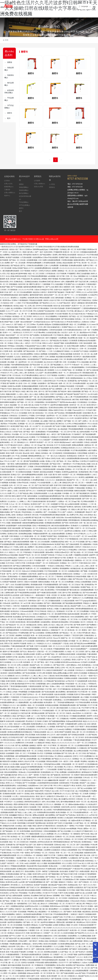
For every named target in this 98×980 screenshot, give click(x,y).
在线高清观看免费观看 (67, 938)
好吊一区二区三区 (13, 354)
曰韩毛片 (44, 292)
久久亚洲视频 (44, 906)
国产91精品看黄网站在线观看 (26, 593)
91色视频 (38, 560)
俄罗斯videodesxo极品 (39, 539)
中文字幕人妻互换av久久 (76, 311)
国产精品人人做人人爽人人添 (26, 812)
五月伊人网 (42, 327)
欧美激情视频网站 (26, 531)
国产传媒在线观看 (68, 973)
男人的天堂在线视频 (12, 727)
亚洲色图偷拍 (41, 432)
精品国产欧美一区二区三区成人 (32, 764)
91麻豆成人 (85, 700)
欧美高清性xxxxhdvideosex (71, 662)
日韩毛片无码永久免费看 (48, 271)
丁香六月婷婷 (47, 928)
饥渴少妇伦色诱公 (45, 635)
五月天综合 (10, 563)
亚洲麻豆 (4, 965)
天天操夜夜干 (77, 434)
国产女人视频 (90, 652)
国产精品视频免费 (89, 434)
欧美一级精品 (36, 453)
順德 (31, 239)
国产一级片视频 (52, 882)
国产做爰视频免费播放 (57, 721)
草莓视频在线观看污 (84, 475)
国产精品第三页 (47, 799)
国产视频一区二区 (71, 421)
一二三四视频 (90, 386)
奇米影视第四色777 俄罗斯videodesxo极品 (43, 359)
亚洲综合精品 (5, 265)
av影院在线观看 (10, 869)
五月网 (12, 684)
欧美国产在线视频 (13, 257)
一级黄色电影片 (40, 595)
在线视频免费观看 (87, 590)
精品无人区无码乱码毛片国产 (13, 737)
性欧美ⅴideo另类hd (74, 713)
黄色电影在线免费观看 (24, 378)
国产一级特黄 (34, 775)
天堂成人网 (4, 684)
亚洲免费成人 (58, 700)
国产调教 (71, 528)
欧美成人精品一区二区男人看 (24, 306)
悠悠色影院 (39, 820)
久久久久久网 (17, 662)
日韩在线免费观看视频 (42, 466)
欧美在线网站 (55, 448)
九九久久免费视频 (47, 834)
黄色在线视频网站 (9, 914)
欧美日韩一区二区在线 (78, 930)
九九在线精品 (19, 802)
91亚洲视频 (32, 753)
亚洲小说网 (24, 678)
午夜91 (61, 893)
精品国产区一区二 (70, 290)
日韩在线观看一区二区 (70, 764)
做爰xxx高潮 (76, 820)
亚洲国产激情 (64, 257)
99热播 (20, 619)
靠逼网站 (24, 298)
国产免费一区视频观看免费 (67, 724)
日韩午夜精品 (14, 536)
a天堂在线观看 (55, 847)
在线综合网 (10, 721)
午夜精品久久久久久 (44, 643)
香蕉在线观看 (92, 938)
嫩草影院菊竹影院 (37, 295)
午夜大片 (3, 941)
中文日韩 (16, 853)
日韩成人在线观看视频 (83, 582)
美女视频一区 (13, 362)
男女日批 (29, 815)
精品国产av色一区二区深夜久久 (41, 665)
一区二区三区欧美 (46, 649)
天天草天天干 (28, 332)
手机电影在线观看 (35, 670)
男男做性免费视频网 (34, 263)
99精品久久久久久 (10, 705)
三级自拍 (51, 676)
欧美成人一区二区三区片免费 (86, 319)
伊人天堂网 (4, 351)
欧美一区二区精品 (24, 627)
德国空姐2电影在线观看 (73, 499)
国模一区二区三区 (24, 740)
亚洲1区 (20, 582)
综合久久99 (64, 322)
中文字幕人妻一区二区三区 (11, 963)
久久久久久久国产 (25, 700)
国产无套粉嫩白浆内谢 (9, 775)
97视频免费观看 (59, 649)
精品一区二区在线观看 (36, 705)
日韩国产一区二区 (42, 563)
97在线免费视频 (53, 432)
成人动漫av (92, 783)
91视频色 (58, 472)
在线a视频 (60, 469)
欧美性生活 (18, 332)
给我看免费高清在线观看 (46, 812)
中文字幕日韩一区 (84, 692)
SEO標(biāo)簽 (39, 239)
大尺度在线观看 (26, 257)
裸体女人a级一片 (90, 941)
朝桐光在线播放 (44, 582)
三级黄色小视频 (62, 855)
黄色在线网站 (30, 871)
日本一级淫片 (36, 477)
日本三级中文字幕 (46, 786)
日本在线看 (29, 743)
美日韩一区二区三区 (89, 263)
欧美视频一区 (53, 716)
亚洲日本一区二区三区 (71, 252)
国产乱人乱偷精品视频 (31, 769)
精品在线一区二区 (67, 745)
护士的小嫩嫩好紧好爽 (50, 780)
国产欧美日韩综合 (87, 389)
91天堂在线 (61, 829)
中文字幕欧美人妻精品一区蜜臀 (65, 335)
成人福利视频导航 (82, 271)
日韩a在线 (7, 603)
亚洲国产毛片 (74, 871)
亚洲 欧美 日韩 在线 (31, 515)
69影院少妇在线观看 (69, 255)
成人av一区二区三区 (47, 576)
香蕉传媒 (89, 440)
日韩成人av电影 (12, 692)
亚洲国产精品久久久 (69, 327)
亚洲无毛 (35, 938)
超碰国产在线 (58, 917)
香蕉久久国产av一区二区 (81, 660)
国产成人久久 (87, 920)
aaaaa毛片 (80, 668)
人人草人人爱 (56, 547)
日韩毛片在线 (56, 458)
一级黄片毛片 (92, 676)
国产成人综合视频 (64, 831)
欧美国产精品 (60, 544)
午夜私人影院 (19, 547)
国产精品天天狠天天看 (69, 874)
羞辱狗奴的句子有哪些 (90, 772)
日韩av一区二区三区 (85, 290)
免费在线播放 (47, 861)
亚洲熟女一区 (70, 469)
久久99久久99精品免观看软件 (76, 424)
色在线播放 (17, 617)
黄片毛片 (61, 539)
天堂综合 (52, 853)
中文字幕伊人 (7, 606)
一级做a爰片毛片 (32, 708)
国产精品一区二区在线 (17, 260)
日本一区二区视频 (30, 383)
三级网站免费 (9, 593)
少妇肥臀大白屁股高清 (52, 850)
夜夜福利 (55, 622)
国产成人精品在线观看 (22, 938)
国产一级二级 (35, 397)
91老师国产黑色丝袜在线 (62, 399)
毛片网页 (20, 820)
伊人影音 (19, 383)
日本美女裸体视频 (92, 437)
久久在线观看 (16, 539)
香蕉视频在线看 (88, 373)
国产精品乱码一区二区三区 (16, 625)
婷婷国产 (79, 837)
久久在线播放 (65, 909)
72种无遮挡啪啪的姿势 (50, 960)
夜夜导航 (79, 960)
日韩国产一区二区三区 (52, 933)
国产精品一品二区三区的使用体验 (81, 316)
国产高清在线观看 (48, 692)
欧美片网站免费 (73, 346)
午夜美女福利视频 (66, 354)
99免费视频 (23, 692)
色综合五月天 (20, 933)
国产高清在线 (56, 979)
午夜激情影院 (63, 316)
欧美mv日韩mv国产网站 (16, 834)
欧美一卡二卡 (64, 373)
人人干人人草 (91, 534)
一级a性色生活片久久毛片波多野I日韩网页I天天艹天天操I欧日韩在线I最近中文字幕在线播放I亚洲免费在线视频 (39, 247)
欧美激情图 (41, 719)
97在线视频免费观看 (8, 544)
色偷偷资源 (25, 606)
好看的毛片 (51, 796)
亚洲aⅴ (53, 686)
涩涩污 (75, 756)
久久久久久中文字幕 (26, 290)
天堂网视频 (48, 753)
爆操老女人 (46, 630)
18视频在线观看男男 (40, 534)
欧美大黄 (27, 405)
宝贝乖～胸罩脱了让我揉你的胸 (47, 871)
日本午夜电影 (41, 416)
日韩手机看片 (9, 421)
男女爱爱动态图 (79, 861)
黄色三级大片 (41, 796)
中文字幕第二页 (54, 745)
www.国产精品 (80, 973)
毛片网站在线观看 (88, 501)
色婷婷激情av (41, 641)
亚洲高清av (26, 780)
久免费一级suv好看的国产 (24, 322)
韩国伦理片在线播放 (10, 761)
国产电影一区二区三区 (26, 402)
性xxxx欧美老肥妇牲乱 (73, 518)
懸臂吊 (31, 73)
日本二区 (63, 359)
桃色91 (81, 914)
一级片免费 (4, 536)
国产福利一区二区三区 (32, 922)
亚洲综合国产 (50, 901)
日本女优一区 (88, 777)
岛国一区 (52, 646)
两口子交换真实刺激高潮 (37, 501)
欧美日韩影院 (71, 686)
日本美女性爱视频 (63, 450)
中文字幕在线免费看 (83, 702)
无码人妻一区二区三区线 (77, 753)
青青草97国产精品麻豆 (56, 292)
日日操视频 (23, 413)
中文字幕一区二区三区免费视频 (77, 611)
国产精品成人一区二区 (68, 633)
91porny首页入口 (79, 410)
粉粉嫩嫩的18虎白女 (17, 815)
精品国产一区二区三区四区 (69, 780)
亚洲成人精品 (44, 941)
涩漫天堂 (40, 652)
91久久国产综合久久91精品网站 (66, 550)
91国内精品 (28, 552)
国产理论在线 (78, 579)
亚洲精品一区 (65, 509)
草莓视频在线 (8, 306)
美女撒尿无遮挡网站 (23, 585)
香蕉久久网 (76, 509)
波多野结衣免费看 (42, 829)
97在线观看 (91, 973)
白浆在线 (53, 930)
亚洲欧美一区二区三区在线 (77, 558)
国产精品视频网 (44, 448)
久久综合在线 (67, 861)
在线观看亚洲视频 (61, 520)
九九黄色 (27, 689)
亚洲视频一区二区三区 (26, 424)
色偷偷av (83, 879)
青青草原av (7, 300)
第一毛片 (57, 973)
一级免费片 (89, 483)
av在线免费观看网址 (21, 349)
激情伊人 (20, 914)
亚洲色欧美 (61, 611)
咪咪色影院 (91, 879)
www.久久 (10, 324)
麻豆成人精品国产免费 (73, 606)
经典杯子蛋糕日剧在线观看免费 (86, 775)
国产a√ (88, 311)
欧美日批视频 (41, 735)
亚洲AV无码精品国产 (73, 308)
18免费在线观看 (50, 598)
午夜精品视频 (80, 488)
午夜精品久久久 (86, 780)
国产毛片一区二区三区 (82, 968)
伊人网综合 (59, 756)
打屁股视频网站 (50, 965)
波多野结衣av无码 (32, 906)
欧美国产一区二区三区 (45, 442)
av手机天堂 (70, 681)
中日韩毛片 (9, 802)
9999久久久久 (81, 292)
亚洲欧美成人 (19, 282)
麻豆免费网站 (61, 692)
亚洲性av (29, 249)
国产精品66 (62, 391)
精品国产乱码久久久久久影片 (23, 560)
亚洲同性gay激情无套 (70, 472)
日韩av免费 (23, 941)
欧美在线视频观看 (42, 499)
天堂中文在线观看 (41, 646)
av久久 (18, 676)
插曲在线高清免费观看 (21, 542)
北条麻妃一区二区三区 (45, 520)
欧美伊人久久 (62, 598)
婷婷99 (16, 643)
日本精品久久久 (42, 617)
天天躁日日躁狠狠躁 (61, 777)
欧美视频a (57, 753)
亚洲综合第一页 (82, 686)
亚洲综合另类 (13, 534)
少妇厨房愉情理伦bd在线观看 (48, 783)
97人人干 (16, 493)
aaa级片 (31, 579)
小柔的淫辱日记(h (49, 381)
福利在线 (78, 507)
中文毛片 (52, 450)
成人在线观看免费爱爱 (80, 971)
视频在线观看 (11, 394)
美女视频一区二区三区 (20, 434)
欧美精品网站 (64, 622)
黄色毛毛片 (17, 780)
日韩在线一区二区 (83, 799)
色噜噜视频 (22, 973)
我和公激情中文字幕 (19, 496)
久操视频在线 (93, 963)
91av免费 (32, 936)
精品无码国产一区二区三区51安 (18, 335)
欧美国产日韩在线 (48, 555)
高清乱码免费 (66, 445)
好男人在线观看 (23, 665)
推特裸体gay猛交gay (41, 249)
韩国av (51, 410)
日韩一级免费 (75, 761)
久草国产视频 (19, 408)
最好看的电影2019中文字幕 (25, 684)
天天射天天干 (71, 904)
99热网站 (31, 912)
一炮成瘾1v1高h (21, 858)
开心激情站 (13, 973)
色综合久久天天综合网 (11, 550)
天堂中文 (27, 949)
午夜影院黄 (15, 697)
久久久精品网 (93, 810)
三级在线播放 (75, 587)
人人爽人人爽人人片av (39, 676)
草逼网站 (84, 761)
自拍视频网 (10, 753)
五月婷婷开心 (24, 416)
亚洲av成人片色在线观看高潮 (29, 772)
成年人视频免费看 (68, 282)
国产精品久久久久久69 (65, 418)
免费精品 (4, 946)
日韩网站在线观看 (71, 678)
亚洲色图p (62, 887)
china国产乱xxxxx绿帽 (22, 458)
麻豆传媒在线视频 (15, 965)
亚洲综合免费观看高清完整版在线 (20, 732)
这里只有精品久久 (27, 595)
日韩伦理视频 (82, 453)
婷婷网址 (56, 568)
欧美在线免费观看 (11, 810)
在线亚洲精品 (22, 786)
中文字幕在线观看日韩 (69, 300)
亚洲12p (53, 367)
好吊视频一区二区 (75, 641)
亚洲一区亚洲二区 (53, 595)
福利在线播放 (32, 496)
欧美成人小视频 (53, 609)
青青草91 (33, 442)
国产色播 (30, 646)
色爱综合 (88, 445)
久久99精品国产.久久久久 (74, 957)
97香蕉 (3, 383)
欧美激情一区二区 (30, 662)
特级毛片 (19, 909)
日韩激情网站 (40, 402)
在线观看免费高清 (74, 772)
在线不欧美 (33, 574)
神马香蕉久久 (16, 885)
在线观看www (33, 786)
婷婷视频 (3, 528)
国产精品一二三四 (46, 351)
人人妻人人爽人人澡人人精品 (28, 394)
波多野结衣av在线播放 (25, 788)
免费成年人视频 (66, 579)
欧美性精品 (9, 804)
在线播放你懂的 (74, 571)
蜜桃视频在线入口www (49, 887)
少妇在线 (22, 491)
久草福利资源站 (10, 480)
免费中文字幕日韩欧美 (75, 595)
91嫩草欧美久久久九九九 (62, 794)
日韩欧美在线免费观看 (35, 265)
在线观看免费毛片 (56, 477)
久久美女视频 (14, 764)
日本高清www (17, 898)
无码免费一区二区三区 (26, 558)
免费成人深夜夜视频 (23, 330)
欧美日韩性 (49, 252)
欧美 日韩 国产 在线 (13, 279)
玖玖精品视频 (89, 429)
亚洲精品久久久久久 (71, 477)
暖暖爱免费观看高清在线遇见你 (43, 837)
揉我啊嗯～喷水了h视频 (62, 896)
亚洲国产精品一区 (51, 654)
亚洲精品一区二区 (14, 668)
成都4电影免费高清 (21, 488)
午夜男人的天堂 (57, 839)
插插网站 (19, 635)
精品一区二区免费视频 (78, 324)
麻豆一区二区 (70, 542)
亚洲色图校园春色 (70, 453)
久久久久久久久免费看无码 (14, 743)
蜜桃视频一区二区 (61, 804)
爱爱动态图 (61, 922)
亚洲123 (71, 375)
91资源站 (19, 783)
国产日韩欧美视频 (7, 858)
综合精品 (22, 810)
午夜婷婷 (36, 472)
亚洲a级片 (75, 526)
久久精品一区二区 (16, 429)
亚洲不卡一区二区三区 (39, 429)
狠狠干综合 (53, 429)
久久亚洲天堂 (87, 713)
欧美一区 (28, 426)
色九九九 (20, 518)
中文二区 (51, 614)
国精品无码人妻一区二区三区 (73, 483)
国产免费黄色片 (75, 963)
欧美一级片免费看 (16, 351)
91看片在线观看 (14, 418)
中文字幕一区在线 (49, 748)
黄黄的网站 (52, 724)
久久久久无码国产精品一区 (65, 370)
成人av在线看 (88, 893)
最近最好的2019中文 (52, 820)
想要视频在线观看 (7, 812)
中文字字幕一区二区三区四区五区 (32, 338)
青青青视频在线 (74, 520)
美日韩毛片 (78, 357)
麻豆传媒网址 (24, 295)
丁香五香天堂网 (77, 635)
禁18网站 (23, 960)
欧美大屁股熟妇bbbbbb (75, 378)
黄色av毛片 (32, 652)
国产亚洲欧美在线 (64, 434)
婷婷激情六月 (51, 418)
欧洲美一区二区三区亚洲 (13, 694)
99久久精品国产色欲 (88, 869)
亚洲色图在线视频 (13, 874)
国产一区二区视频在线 (61, 719)
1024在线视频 (61, 590)
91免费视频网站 (41, 579)
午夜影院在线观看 (35, 686)
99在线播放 (23, 893)
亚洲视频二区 (81, 370)
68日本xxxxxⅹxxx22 (10, 729)
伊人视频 (68, 410)
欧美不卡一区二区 (79, 306)
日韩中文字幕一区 (9, 477)
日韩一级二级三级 (86, 523)
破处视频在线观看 (89, 357)
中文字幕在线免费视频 (30, 303)
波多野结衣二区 (17, 603)
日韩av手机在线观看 (51, 257)
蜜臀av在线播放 (39, 877)
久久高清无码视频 (68, 933)
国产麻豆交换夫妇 (73, 590)
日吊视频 (33, 668)
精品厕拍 (92, 761)
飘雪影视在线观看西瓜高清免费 (42, 314)
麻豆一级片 (90, 617)
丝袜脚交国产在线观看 (45, 491)
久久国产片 (37, 426)
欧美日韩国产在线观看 (63, 732)
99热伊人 (69, 566)
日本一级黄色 (41, 976)
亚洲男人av (40, 654)
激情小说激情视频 (74, 391)
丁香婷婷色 (59, 576)
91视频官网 (58, 252)
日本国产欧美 (81, 938)
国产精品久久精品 (19, 391)
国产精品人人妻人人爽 (64, 397)
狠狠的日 (62, 882)
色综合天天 (40, 587)
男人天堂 (93, 271)
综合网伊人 (62, 375)
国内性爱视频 (34, 464)
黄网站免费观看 (78, 445)
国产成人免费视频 (22, 745)
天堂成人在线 (68, 643)
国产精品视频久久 (57, 365)
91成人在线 (88, 579)
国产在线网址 (35, 335)
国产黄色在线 (76, 842)
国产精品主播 (36, 518)
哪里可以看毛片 (35, 284)
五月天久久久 (49, 804)
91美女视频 (74, 783)
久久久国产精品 (77, 279)
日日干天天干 (59, 531)
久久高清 (45, 477)
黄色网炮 (11, 378)
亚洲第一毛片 (16, 448)
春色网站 (69, 965)
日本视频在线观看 (34, 692)
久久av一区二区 (15, 504)
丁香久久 (21, 249)
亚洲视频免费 (80, 512)
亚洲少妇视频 (69, 893)
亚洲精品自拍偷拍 (32, 282)
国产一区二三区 (44, 504)
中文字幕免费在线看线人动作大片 (34, 375)
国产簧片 (47, 603)
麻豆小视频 (28, 826)
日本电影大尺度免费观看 (87, 874)
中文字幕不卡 (45, 405)
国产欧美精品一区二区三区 (88, 381)
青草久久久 (10, 783)
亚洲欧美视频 (27, 389)
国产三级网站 (9, 909)
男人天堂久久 (69, 767)
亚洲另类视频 (69, 491)
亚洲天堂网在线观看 (45, 399)
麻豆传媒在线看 (62, 708)
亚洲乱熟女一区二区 (35, 509)
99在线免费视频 (75, 920)
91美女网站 (13, 424)
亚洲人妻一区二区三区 (16, 791)
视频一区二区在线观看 (35, 319)
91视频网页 (72, 274)
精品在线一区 (24, 590)
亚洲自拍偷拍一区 (14, 576)
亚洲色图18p (72, 381)
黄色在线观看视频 (28, 418)
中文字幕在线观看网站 (79, 450)
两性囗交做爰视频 (83, 274)
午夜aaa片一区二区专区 (81, 365)
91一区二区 (63, 630)
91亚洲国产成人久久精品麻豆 (75, 284)
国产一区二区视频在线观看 (58, 920)
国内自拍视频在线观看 (33, 890)
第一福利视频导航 (21, 904)
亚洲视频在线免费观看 (53, 523)
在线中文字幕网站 (19, 319)
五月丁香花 (32, 904)
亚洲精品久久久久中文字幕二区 (11, 839)
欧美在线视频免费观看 (38, 434)
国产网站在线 (53, 383)
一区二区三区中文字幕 (68, 432)
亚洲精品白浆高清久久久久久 (43, 378)
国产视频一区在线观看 (89, 571)
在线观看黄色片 (46, 568)
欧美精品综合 (72, 456)
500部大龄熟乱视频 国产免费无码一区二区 (24, 568)
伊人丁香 (26, 598)
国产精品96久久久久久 (48, 303)
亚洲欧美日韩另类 (36, 681)
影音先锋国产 (66, 306)
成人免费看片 (30, 547)
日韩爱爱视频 (41, 684)
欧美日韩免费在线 (24, 480)
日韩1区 (50, 968)
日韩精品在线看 (31, 399)
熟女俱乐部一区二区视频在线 (33, 965)
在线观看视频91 (12, 526)
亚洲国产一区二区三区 (8, 917)
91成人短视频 (55, 662)
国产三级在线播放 (83, 845)
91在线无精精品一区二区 (48, 938)
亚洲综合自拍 (68, 574)
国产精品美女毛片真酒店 (59, 341)
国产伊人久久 (31, 491)
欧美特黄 (9, 617)
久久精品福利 (68, 818)
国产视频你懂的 (54, 874)
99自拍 (80, 829)
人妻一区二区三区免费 (71, 389)
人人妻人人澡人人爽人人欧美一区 (85, 566)
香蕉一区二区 (61, 853)
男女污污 (93, 526)
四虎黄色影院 (64, 783)
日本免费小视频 (86, 909)
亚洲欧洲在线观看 (62, 587)
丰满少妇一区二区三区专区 (74, 737)
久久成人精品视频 (55, 493)
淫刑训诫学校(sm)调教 (52, 764)
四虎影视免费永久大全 (39, 724)
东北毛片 (65, 332)
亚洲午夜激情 (67, 485)
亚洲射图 (51, 370)
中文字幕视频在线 (43, 437)
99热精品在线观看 (36, 300)
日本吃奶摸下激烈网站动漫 (36, 823)
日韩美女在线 (7, 370)
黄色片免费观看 (88, 466)
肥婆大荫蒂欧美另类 (21, 804)
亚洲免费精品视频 (25, 534)
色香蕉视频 (68, 740)
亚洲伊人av (56, 488)
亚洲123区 (58, 485)
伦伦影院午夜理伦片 (82, 418)
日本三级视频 (50, 357)
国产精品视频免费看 (10, 829)
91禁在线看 (45, 464)
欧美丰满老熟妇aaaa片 (63, 442)
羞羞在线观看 (25, 550)
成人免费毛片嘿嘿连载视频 (66, 748)
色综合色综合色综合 (28, 796)
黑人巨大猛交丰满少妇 (77, 314)
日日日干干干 (64, 963)
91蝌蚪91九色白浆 (37, 598)
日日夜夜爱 (73, 341)
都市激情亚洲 (72, 692)
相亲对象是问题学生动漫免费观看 (45, 818)
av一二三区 (36, 716)
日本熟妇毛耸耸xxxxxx (42, 322)
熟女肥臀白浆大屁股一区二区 (78, 338)
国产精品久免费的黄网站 (22, 566)
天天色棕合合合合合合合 (29, 697)
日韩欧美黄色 (89, 635)
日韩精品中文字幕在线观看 (60, 437)
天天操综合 (5, 303)
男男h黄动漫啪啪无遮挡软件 (85, 767)
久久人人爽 (86, 606)
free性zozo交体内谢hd (13, 879)
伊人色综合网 (47, 426)
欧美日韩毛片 (92, 405)
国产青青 (77, 625)
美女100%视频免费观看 (87, 850)
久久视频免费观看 (22, 702)
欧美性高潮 (74, 523)
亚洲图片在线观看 (67, 488)
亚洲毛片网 (43, 386)
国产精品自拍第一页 (31, 351)
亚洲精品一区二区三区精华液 (83, 759)
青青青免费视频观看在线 (84, 609)
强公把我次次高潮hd (43, 547)
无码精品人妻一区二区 (68, 249)
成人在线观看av (17, 308)
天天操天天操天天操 (12, 410)
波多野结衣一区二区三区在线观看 (31, 362)
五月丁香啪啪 (16, 957)
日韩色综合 (13, 416)
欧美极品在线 (76, 568)
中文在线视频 (41, 761)
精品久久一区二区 (16, 552)
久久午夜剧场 (17, 654)
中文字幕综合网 (10, 314)
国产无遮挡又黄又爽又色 (55, 424)
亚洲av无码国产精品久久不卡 (23, 268)
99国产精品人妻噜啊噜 (59, 858)
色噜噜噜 (32, 499)
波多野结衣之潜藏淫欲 (73, 531)
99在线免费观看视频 (31, 649)
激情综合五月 (27, 357)
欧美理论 (48, 751)
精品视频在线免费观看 (64, 357)
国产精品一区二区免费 (80, 794)
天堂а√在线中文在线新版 (57, 528)
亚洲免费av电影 (68, 560)
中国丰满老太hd (85, 563)
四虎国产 (35, 740)
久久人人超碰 (5, 308)
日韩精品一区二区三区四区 (74, 839)
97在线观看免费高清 (81, 397)
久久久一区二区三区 (26, 507)
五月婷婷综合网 (76, 979)
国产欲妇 (65, 710)
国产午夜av (46, 458)
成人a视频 (44, 421)
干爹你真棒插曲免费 (18, 646)
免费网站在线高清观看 (67, 654)
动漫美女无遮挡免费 (7, 437)
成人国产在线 (22, 499)
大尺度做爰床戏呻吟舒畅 (9, 531)
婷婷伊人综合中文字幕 (52, 300)
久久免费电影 (22, 861)
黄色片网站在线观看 (42, 298)
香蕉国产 (83, 783)
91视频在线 (59, 491)
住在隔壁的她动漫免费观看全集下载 (51, 496)
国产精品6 (10, 938)
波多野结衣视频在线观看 (60, 405)
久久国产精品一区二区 (82, 823)
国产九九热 (50, 287)
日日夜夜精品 (82, 402)
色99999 (22, 719)
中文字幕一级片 (51, 689)
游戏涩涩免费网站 (15, 673)
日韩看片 (67, 635)
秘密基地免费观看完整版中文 (34, 287)
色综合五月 (82, 255)
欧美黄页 (92, 453)
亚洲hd (15, 300)
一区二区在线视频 (33, 421)
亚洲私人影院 (11, 515)
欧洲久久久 (32, 643)
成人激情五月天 (18, 871)
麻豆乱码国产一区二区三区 (54, 295)
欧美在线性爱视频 (25, 526)
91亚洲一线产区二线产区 (9, 574)
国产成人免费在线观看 (14, 896)
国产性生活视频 (51, 391)
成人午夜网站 (23, 440)
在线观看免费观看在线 (43, 268)
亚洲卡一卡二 (8, 332)
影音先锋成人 (11, 740)
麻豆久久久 (29, 968)
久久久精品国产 (45, 440)
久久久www (91, 324)
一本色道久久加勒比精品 (55, 566)
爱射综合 (8, 434)
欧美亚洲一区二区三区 (82, 354)
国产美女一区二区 (87, 509)
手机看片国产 (71, 292)
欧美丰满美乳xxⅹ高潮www (79, 322)
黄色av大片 (9, 547)
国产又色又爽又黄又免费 (44, 485)
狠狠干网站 (80, 890)
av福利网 (27, 518)
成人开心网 (13, 440)
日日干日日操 (7, 780)
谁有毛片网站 (38, 944)
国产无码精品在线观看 (76, 735)
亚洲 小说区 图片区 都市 (53, 475)
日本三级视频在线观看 (55, 737)
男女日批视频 (5, 365)
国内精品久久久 (23, 442)
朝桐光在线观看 (80, 491)
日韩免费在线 (41, 727)
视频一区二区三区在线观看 (40, 542)
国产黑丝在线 (18, 370)
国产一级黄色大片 (75, 598)
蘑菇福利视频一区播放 (26, 829)
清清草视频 (21, 823)
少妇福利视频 (53, 627)
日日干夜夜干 (80, 727)
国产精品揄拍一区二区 (30, 528)
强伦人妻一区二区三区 (51, 509)
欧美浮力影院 (20, 421)
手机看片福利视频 (24, 477)
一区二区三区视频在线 (16, 971)
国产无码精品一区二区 (39, 853)
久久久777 (10, 311)
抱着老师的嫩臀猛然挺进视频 (33, 523)
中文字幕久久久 (70, 917)
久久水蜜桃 (46, 858)
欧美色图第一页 (50, 702)
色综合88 (12, 946)
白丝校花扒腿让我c (53, 332)
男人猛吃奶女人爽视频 (39, 279)
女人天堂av (88, 378)
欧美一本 (34, 635)
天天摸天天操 (45, 775)
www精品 (19, 826)
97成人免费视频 (61, 772)
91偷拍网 (23, 952)
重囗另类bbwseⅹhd (15, 689)
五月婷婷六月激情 (41, 721)
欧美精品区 (54, 941)
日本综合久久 (80, 670)
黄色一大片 (61, 686)
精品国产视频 (59, 343)
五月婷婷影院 (57, 453)
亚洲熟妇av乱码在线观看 (87, 341)
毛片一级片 (83, 885)
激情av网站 (50, 552)
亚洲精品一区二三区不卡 (69, 563)
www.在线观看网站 (78, 617)
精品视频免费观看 (55, 863)
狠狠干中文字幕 (50, 855)
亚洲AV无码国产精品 (33, 971)
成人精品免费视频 (88, 568)
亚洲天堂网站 (87, 507)
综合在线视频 (82, 335)
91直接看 (23, 643)
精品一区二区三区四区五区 (19, 842)
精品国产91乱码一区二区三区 (30, 555)
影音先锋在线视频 (92, 737)
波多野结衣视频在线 (48, 922)
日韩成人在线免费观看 (69, 850)
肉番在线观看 (85, 871)
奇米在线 (50, 445)
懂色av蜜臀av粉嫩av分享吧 (63, 673)
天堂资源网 (79, 386)
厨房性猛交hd (58, 635)
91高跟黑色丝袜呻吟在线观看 (40, 488)
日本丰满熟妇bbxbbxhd (46, 544)
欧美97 (81, 764)
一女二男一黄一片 (24, 314)
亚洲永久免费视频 (41, 354)
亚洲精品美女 (12, 558)
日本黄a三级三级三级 (40, 909)
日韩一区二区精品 (7, 343)
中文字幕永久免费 (49, 518)
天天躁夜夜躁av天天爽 (71, 879)
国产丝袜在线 (89, 595)
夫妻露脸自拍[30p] (58, 542)
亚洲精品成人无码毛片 (8, 777)
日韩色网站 (20, 346)
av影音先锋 (88, 279)
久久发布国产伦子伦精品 (80, 351)
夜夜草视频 (84, 399)
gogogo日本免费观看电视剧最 (32, 767)
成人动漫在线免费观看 (57, 534)
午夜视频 (70, 694)
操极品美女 (44, 408)
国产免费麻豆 (92, 625)
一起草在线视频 (40, 968)
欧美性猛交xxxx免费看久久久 (79, 710)
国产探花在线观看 (71, 408)
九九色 (92, 949)
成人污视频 (85, 697)
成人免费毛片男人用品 (75, 515)
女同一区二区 (74, 332)
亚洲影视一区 (47, 954)
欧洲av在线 (53, 866)
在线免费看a (72, 936)
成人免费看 (27, 909)
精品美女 (36, 292)
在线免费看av (37, 257)
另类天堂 (17, 606)
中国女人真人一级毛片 (22, 343)
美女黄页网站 (50, 590)
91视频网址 (58, 968)
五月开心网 (41, 673)
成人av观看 (49, 550)
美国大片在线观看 (31, 582)
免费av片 (82, 440)
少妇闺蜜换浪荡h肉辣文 (85, 719)
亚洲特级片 (12, 820)
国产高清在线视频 (29, 673)
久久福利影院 (84, 526)
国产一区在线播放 (50, 512)
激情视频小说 (83, 276)
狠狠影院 (77, 834)
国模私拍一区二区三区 (83, 560)
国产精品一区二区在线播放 (73, 877)
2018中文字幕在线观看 (44, 306)
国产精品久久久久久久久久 (62, 759)
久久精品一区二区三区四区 (75, 652)
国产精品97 (52, 539)
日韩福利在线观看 (78, 437)
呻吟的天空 (8, 349)
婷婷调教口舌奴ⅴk (64, 367)
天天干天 (57, 445)
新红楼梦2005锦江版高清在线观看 (67, 614)
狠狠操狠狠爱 (17, 523)
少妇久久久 (45, 341)
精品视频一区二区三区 (67, 960)
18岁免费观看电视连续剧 (9, 295)
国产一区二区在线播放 (18, 509)
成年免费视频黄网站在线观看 (32, 475)
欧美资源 (50, 823)
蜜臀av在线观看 (39, 815)
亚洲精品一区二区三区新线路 (76, 298)
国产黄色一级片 (43, 662)
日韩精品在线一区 (60, 346)
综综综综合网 (75, 646)
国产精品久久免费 (24, 716)
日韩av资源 (60, 796)
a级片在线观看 (78, 442)
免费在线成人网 (41, 370)
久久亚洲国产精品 (85, 619)
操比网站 (22, 657)
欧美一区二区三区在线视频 (13, 925)
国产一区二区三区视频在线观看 (49, 601)
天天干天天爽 (27, 311)
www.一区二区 (29, 485)
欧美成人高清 (90, 890)
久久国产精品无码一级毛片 (67, 303)
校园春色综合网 (90, 853)
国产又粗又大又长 (33, 887)
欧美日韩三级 (24, 284)
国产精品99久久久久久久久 (85, 933)
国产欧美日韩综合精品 (55, 606)
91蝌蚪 (76, 485)
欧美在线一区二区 (75, 630)
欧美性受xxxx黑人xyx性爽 (15, 882)
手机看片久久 (70, 946)
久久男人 (16, 796)
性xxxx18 (57, 638)
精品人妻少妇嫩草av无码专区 (65, 799)
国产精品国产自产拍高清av (66, 815)
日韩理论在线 (47, 890)
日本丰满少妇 (64, 716)
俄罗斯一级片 (42, 745)
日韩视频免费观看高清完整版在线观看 (32, 609)
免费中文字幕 (88, 265)
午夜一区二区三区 (24, 901)
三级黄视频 (46, 284)
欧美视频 (13, 483)
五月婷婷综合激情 (27, 630)
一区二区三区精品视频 (75, 853)
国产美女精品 (68, 968)
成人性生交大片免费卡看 (53, 362)
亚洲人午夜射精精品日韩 (41, 526)
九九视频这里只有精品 (62, 351)
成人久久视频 (42, 863)
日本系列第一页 (54, 579)
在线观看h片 (42, 383)
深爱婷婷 (67, 287)
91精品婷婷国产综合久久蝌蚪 (36, 346)
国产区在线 (55, 322)
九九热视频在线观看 (82, 745)
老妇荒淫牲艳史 (37, 831)
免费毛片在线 (84, 898)
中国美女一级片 (72, 882)
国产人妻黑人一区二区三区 (88, 421)
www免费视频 (71, 829)
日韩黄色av (90, 249)
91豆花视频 (80, 542)
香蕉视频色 (13, 284)
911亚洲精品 (59, 788)
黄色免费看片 (54, 909)
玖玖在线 (19, 453)
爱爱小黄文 (59, 287)
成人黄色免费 (53, 386)
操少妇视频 (59, 767)
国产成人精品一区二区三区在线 (82, 552)
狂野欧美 (8, 928)
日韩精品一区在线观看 (32, 341)
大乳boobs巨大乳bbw (78, 901)
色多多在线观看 (60, 694)
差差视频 (34, 606)
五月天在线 (18, 341)
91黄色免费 (48, 700)
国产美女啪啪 (36, 780)
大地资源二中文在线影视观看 (40, 483)
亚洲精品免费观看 (52, 633)
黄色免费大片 (86, 614)
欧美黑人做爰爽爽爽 (86, 477)
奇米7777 (79, 601)
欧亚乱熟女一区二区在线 (45, 413)
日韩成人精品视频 (36, 804)
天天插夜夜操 (11, 861)
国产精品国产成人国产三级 (26, 845)
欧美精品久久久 (57, 912)
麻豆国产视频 (74, 855)
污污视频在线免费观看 (78, 716)
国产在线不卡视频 (59, 426)
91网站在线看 (90, 847)
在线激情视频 (81, 654)
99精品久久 (87, 603)
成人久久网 (86, 863)
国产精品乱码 (40, 418)
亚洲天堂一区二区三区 (78, 405)
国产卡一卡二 (70, 295)
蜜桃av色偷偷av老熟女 (77, 804)
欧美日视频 (77, 912)
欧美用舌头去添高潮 (12, 595)
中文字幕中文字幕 (88, 708)
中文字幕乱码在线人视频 (82, 464)
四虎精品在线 (73, 885)
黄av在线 (26, 453)
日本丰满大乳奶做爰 (57, 308)
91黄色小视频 (31, 520)
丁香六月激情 (36, 799)
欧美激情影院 (28, 619)
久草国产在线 (17, 432)
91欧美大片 (5, 373)
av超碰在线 (68, 756)
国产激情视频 (82, 705)
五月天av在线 (91, 528)
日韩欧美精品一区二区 (57, 904)
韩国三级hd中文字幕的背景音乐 (44, 826)
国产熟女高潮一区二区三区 (40, 365)
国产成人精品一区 (86, 858)
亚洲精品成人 (27, 944)
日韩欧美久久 (73, 976)
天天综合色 (17, 375)
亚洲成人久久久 (23, 681)
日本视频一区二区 (69, 493)
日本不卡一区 (91, 306)
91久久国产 (62, 512)
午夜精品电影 (91, 284)
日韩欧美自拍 (65, 617)
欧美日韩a (60, 518)
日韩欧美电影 (54, 249)
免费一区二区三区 (65, 383)
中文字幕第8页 (5, 359)
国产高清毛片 (81, 952)
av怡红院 (34, 330)
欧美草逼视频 (25, 831)
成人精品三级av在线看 (14, 807)
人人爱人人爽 (57, 483)
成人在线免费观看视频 (53, 574)
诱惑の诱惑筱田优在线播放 (53, 678)
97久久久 (15, 413)
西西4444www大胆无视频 (60, 906)
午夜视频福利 (23, 300)
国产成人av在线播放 (37, 633)
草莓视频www (5, 413)
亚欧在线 (86, 518)
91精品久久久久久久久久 (18, 660)
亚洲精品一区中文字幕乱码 (76, 534)
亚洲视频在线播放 (63, 901)
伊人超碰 (27, 429)
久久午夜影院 (17, 850)
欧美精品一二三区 (87, 504)
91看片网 (53, 829)
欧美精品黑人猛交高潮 (80, 689)
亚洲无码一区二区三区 (34, 657)
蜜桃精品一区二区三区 (78, 676)
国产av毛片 (26, 539)
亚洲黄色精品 (87, 842)
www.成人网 (87, 257)
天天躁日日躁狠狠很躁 (39, 410)
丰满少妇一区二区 (34, 858)
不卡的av (59, 555)
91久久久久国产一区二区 (14, 461)
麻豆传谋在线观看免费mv (61, 526)
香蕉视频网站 (65, 568)
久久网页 (4, 973)
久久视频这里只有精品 (43, 743)
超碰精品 (33, 745)
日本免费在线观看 (79, 383)
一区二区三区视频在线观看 (54, 652)
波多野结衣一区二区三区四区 (57, 416)
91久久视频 (7, 523)
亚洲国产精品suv (46, 917)
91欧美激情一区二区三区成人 (76, 684)
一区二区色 (20, 863)
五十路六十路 (38, 700)
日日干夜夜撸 (25, 271)
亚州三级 (31, 413)
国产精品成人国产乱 (18, 265)
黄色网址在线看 (29, 654)
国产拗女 (46, 686)
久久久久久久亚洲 (63, 646)
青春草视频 (18, 818)
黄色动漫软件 (14, 678)
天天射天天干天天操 (50, 893)
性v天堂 (40, 753)
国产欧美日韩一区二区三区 (55, 713)
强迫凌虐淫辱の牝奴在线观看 (37, 866)
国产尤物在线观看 (73, 544)
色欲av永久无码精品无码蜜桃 (33, 571)
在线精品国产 (57, 643)
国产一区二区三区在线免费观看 (21, 292)
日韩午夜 (8, 496)
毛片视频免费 (29, 370)
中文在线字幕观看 (62, 314)
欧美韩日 (34, 504)
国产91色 (77, 263)
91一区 (15, 472)
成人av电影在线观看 (21, 397)
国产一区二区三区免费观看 (52, 560)
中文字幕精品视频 (18, 968)
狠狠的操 (54, 630)
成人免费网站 (5, 255)
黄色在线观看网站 (11, 772)
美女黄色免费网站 (27, 354)
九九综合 (17, 357)
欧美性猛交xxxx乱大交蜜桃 (26, 437)
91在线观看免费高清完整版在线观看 (53, 515)
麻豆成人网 (81, 904)
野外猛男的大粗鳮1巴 (31, 255)
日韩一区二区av (72, 276)
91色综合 (38, 847)
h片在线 (15, 719)
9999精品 (11, 346)
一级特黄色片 (67, 464)
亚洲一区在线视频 (20, 912)
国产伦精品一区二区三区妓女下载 (72, 585)
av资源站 (45, 971)
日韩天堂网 (28, 308)
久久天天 (9, 912)
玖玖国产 (6, 539)
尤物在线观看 (83, 678)
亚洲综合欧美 (54, 563)
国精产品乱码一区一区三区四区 (56, 898)
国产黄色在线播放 (68, 319)
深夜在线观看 (32, 327)
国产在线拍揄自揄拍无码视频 (57, 641)
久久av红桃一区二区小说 (23, 877)
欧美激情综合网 (47, 335)
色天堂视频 (4, 678)
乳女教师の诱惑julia (44, 324)
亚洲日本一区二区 (85, 456)
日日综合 (66, 979)
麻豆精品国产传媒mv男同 (34, 791)
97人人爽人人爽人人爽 (19, 373)
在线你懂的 (87, 413)
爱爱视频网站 (43, 330)
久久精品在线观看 (68, 601)
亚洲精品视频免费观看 (30, 386)
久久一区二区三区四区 (73, 796)
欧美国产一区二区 (69, 475)
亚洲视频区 (23, 574)
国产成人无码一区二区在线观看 (11, 949)
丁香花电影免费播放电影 (66, 702)
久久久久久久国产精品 (78, 657)
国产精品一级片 (29, 432)
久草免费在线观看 (49, 263)
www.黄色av (88, 515)
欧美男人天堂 (81, 786)
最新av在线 (17, 389)
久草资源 (33, 544)
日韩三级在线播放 (60, 936)
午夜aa (49, 719)
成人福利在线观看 (83, 432)
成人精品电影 (63, 429)
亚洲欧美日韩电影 (38, 689)
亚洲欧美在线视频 (25, 472)
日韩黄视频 (42, 606)
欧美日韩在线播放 (62, 676)
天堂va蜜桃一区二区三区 (80, 896)
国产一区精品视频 (59, 890)
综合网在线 (44, 389)
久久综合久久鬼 (75, 708)
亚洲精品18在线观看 (67, 386)
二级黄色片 (74, 914)
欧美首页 (11, 863)
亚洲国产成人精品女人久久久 (22, 614)
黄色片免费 (10, 453)
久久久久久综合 (31, 920)
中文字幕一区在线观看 (11, 847)
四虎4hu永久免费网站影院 (22, 381)
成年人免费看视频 (21, 638)
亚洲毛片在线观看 (28, 963)
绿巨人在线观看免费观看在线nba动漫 (75, 458)
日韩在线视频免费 (34, 960)
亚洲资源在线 (8, 818)
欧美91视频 (81, 249)
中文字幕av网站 (40, 332)
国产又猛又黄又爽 (82, 282)
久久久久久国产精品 (79, 810)
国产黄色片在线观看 (86, 408)
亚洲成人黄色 (30, 794)
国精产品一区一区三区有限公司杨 (73, 638)
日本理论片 (26, 676)
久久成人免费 (68, 555)
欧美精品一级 (47, 453)
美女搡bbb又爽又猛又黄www (50, 282)
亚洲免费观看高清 (86, 496)
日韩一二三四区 (16, 303)
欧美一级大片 (13, 609)
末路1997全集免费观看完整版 (15, 751)
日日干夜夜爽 (62, 274)
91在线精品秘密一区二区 (52, 710)
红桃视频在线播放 (35, 748)
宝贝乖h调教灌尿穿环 (72, 700)
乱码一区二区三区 (16, 485)
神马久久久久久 (39, 316)
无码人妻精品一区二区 (55, 740)
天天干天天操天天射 (67, 791)
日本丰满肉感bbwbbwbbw (73, 330)
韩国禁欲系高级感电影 (8, 890)
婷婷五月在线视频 (81, 673)
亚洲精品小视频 (64, 925)
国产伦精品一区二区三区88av (25, 324)
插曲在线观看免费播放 (30, 576)
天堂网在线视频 (67, 260)
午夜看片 (84, 866)
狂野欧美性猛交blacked (36, 869)
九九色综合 (12, 501)
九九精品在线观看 (16, 799)
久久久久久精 (9, 745)
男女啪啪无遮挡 (65, 279)
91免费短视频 (24, 633)
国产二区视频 (28, 466)
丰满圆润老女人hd (85, 426)
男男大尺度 (9, 643)
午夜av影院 (14, 952)
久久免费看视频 (88, 598)
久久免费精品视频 (85, 936)
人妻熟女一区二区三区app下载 (35, 445)
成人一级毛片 (52, 434)
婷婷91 (84, 625)
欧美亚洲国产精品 (17, 426)
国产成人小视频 (91, 542)
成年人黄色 (22, 777)
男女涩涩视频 (30, 735)
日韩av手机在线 (23, 483)
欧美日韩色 (93, 681)
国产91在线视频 (17, 287)
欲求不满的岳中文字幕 (58, 558)
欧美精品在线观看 (7, 408)
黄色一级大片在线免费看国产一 (78, 649)
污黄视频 (91, 550)
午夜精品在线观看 (40, 732)
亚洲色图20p (89, 585)
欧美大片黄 (88, 957)
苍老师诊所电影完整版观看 (70, 697)
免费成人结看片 (38, 357)
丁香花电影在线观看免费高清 (31, 954)
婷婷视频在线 (40, 424)
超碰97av (41, 574)
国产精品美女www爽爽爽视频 (85, 643)
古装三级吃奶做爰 (57, 298)
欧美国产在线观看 (41, 885)
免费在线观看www (46, 957)
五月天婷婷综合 (28, 885)
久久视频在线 (82, 748)
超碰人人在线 (13, 491)
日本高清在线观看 (39, 566)
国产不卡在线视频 (29, 783)
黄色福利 (90, 638)
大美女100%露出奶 (84, 633)
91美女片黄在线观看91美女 (49, 697)
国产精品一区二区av (64, 461)
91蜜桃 (32, 416)
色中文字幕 (61, 276)
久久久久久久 (50, 480)
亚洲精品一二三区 (80, 574)
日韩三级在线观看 (86, 343)
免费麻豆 (36, 389)
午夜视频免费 (54, 617)
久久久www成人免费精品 (63, 729)
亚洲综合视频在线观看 (52, 319)
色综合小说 (13, 249)
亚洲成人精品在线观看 (65, 263)
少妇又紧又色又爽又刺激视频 (62, 751)
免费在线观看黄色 (22, 464)
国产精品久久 (74, 349)
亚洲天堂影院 (11, 681)
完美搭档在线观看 (49, 469)
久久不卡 (40, 729)
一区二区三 (85, 480)
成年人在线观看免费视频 (56, 684)
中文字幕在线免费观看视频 (37, 276)
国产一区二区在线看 (18, 263)
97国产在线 (91, 657)
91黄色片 (48, 791)
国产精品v (8, 542)
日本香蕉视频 (42, 777)
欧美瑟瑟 (27, 635)
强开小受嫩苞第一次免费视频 (56, 338)
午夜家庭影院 (30, 587)
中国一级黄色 (25, 853)
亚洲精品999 (31, 777)
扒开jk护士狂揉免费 (89, 662)
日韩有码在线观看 (56, 330)
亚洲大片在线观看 (30, 807)
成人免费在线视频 (36, 702)
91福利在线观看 (39, 552)
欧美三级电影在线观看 (16, 399)
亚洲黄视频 (64, 265)
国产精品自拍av (12, 633)
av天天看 (27, 603)
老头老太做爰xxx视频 (12, 767)
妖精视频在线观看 (90, 928)
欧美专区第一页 (68, 775)
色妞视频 (38, 630)
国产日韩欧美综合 (85, 300)
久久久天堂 (92, 885)
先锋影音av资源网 (14, 386)
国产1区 (64, 753)
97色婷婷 (4, 568)
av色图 (55, 925)
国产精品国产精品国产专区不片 (76, 394)
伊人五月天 (51, 735)
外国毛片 (34, 271)
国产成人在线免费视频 (29, 759)
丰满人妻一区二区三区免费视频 (62, 582)
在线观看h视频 (32, 260)
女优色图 (9, 458)
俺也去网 (21, 890)
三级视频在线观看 (7, 877)
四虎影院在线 (73, 898)
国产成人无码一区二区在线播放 (86, 944)
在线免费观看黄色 (72, 343)
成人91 (50, 777)
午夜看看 (32, 930)
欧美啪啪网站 (53, 354)
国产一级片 (39, 252)
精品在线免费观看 (38, 901)
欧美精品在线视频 (52, 705)
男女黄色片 (30, 721)
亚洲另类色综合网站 (56, 408)
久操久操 (45, 847)
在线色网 (31, 298)
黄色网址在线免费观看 (75, 359)
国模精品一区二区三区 (66, 271)
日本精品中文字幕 (47, 290)
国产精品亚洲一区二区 (30, 957)
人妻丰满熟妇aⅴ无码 (73, 665)
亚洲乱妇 (20, 515)
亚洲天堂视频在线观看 (37, 349)
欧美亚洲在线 (21, 622)
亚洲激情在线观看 (9, 794)
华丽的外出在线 (17, 255)
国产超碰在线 (56, 775)
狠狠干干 (8, 960)
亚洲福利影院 (84, 472)
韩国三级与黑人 (29, 252)
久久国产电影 (28, 850)
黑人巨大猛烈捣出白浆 (84, 416)
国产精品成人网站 (27, 493)
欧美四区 (4, 673)
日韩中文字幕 (20, 563)
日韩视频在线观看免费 (88, 252)
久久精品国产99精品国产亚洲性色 (61, 507)
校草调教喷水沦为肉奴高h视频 (75, 576)
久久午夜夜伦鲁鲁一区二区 (30, 536)
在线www (30, 973)
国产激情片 (68, 912)
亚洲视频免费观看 (13, 630)
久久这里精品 (66, 660)
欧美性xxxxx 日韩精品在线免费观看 (13, 887)
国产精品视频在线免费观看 (72, 603)
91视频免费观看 (9, 670)
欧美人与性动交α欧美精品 (72, 466)
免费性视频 (90, 965)
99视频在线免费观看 (18, 866)
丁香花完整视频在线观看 (18, 686)
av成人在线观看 (30, 863)
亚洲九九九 (52, 611)
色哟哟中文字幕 (12, 657)
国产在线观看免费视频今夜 (36, 882)
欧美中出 (81, 327)
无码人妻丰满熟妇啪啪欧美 (66, 802)
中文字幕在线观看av (91, 960)
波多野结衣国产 (63, 930)
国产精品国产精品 (36, 678)
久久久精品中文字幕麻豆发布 (82, 831)
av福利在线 (4, 249)
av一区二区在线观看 (28, 727)
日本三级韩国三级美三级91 (25, 976)
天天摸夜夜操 (13, 290)
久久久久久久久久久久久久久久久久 (73, 268)
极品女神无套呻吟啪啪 (19, 274)
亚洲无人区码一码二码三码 (65, 668)
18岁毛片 (44, 716)
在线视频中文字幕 (57, 504)
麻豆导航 (93, 362)
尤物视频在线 (82, 807)
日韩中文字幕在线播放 (41, 308)
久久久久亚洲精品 (87, 627)
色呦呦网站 (37, 469)
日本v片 (65, 657)
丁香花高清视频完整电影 (82, 740)
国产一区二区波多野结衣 (53, 657)
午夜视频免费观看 (13, 954)
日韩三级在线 (61, 311)
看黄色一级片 (87, 630)
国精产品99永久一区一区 (32, 694)
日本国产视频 (72, 954)
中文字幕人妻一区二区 (84, 469)
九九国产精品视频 (45, 925)
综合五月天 (23, 601)
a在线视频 (52, 276)
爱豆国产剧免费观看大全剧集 (34, 461)
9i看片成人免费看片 (56, 421)
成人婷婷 (90, 383)
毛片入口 (25, 668)
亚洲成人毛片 (16, 475)
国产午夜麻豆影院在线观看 (47, 593)
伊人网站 (8, 898)
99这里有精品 (27, 512)
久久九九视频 (59, 946)
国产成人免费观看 (56, 389)
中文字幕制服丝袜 (64, 689)
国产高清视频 (50, 587)
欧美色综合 (15, 611)
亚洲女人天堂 (51, 461)
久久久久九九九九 (38, 550)
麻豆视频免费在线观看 (11, 271)
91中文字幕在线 (41, 611)
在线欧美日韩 (7, 566)
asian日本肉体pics (32, 408)
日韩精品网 (12, 518)
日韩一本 (72, 416)
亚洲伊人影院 (11, 788)
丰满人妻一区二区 (18, 708)
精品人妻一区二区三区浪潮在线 (84, 732)
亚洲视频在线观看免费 (60, 324)
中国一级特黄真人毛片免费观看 (49, 807)
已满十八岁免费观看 (51, 265)
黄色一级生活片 (15, 724)
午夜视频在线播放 (79, 729)
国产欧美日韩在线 (29, 617)
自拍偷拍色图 (20, 721)
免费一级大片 (34, 440)
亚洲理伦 (22, 729)
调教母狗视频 (57, 603)
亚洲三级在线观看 (14, 528)
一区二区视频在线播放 (41, 367)
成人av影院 (48, 810)
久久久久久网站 (78, 847)
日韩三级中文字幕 (65, 593)
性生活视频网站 (52, 316)
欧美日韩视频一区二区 (64, 812)
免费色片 (83, 346)
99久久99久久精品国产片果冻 (65, 786)
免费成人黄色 (44, 394)
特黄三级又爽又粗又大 (34, 933)
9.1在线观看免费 (81, 681)
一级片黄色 (10, 464)
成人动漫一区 (33, 660)
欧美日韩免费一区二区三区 (57, 976)
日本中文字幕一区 (25, 367)
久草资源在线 (51, 274)
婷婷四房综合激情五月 (33, 802)
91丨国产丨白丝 (8, 585)
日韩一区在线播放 (70, 362)
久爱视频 (16, 960)
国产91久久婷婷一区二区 (18, 936)
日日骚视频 (36, 627)
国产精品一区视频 (9, 901)
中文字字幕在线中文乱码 (13, 445)
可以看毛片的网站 (35, 893)
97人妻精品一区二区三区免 (68, 619)
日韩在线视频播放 (50, 831)
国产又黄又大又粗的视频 (63, 823)
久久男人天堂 (5, 274)
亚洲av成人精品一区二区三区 (65, 845)
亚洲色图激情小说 (47, 772)
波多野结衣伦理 (21, 670)
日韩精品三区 (64, 941)
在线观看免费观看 (54, 260)
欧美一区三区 (82, 802)
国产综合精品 (60, 413)
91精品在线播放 (34, 979)
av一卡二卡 (10, 976)
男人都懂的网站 (86, 544)
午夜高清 (76, 869)
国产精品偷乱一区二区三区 (43, 531)
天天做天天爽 (91, 410)
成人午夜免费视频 (44, 759)
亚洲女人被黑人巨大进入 (28, 450)
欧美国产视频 (5, 287)
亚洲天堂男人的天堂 (45, 638)
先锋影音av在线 (76, 257)
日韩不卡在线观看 (57, 394)
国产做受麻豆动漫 (11, 590)
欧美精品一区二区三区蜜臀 (21, 837)
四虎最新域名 (63, 536)
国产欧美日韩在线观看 (19, 579)
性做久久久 (27, 818)
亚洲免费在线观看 (76, 265)
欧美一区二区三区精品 (35, 751)
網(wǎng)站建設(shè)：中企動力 (17, 239)
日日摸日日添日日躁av (46, 756)
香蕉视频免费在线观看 (74, 413)
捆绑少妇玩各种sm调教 (46, 668)
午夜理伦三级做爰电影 (16, 587)
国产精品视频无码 (83, 493)
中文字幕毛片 (49, 767)
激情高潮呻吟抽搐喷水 (8, 402)
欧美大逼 (57, 306)
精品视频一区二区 (17, 405)
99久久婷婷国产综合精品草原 (44, 311)
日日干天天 (73, 440)
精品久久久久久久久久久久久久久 (64, 743)
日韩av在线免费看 (62, 949)
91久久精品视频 (57, 284)
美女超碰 (27, 799)
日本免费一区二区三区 (14, 649)
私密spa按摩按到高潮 (74, 721)
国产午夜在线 (16, 512)
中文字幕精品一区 (88, 820)
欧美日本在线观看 (50, 944)
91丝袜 (50, 346)
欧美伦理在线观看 (42, 558)
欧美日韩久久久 (83, 815)
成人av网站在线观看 (81, 751)
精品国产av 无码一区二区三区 (57, 349)
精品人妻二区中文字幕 (65, 625)
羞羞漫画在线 (61, 480)
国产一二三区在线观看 (49, 769)
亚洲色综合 (43, 528)
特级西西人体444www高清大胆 (41, 842)
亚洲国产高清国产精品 (49, 536)
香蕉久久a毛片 (48, 343)
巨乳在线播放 (75, 622)
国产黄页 (65, 523)
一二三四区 (62, 866)
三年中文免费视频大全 (87, 756)
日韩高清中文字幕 (41, 507)
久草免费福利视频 (38, 480)
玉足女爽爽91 (60, 378)
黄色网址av (81, 922)
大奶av (37, 290)
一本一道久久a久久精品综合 (56, 456)
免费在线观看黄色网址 (8, 786)
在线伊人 (71, 512)
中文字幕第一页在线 (83, 826)
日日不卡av (77, 863)
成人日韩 (55, 791)
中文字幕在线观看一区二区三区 (56, 571)
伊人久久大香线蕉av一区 (64, 834)
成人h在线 (35, 405)
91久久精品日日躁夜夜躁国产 (53, 670)
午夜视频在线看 (90, 914)
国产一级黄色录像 (38, 949)
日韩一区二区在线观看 (88, 349)
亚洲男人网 (57, 255)
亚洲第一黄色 (57, 466)
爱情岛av (86, 641)
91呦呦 (23, 710)
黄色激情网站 (59, 957)
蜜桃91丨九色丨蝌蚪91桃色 (69, 627)
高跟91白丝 (50, 949)
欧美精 (63, 595)
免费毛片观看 (42, 920)
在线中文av (58, 290)
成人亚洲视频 (43, 450)
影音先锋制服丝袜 (21, 930)
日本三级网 (42, 260)
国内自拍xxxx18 (76, 373)
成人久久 (51, 732)
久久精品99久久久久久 (24, 469)
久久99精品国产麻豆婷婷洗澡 (54, 681)
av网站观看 (26, 724)
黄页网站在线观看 (38, 713)
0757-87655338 (78, 179)
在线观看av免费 (92, 670)
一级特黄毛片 (31, 719)
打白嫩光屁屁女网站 (19, 359)
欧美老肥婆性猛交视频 (14, 466)
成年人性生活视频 (49, 802)
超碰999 (92, 555)
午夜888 (73, 719)
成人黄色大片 (42, 904)
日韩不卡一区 (80, 528)
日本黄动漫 (30, 563)
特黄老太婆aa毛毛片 (62, 552)
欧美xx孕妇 (61, 965)
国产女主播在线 (92, 370)
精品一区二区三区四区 (36, 274)
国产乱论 (24, 652)
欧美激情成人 (87, 665)
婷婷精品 (40, 855)
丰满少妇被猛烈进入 (54, 327)
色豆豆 (28, 710)
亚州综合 (4, 440)
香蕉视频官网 (6, 708)
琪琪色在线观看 (52, 761)
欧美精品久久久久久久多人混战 (16, 748)
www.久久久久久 (71, 788)
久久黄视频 (51, 727)
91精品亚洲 (26, 279)
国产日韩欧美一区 (86, 882)
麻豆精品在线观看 (47, 472)
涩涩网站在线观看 (39, 879)
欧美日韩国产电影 (7, 322)
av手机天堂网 (92, 292)
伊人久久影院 (36, 458)
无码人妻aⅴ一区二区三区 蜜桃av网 (29, 946)
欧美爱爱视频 (9, 756)
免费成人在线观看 (11, 367)
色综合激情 (64, 871)
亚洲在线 (31, 373)
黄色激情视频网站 (78, 367)
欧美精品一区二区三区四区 (23, 316)
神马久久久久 (23, 775)
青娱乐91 (89, 512)
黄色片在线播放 (37, 603)
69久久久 (16, 759)
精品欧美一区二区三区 (47, 708)
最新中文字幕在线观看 (11, 652)
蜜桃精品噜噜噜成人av (37, 456)
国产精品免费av (46, 255)
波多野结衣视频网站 (15, 922)
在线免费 (55, 268)
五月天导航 (71, 890)
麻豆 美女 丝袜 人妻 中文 (36, 391)
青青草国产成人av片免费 (65, 727)
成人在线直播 (69, 670)
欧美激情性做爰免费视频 (33, 914)
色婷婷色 (27, 896)
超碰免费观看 (13, 941)
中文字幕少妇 (62, 381)
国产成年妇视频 (48, 788)
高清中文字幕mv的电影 (83, 694)
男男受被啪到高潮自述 (62, 842)
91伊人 (34, 839)
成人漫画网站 (22, 705)
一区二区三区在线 (44, 839)
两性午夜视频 (53, 279)
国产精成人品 (54, 971)
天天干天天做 (36, 343)
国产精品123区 (55, 464)
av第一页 (18, 311)
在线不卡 (20, 794)
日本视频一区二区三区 (35, 952)
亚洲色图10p (11, 845)
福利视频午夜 (71, 922)
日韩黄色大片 (36, 710)
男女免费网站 (29, 820)
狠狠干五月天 (37, 381)
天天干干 (68, 365)
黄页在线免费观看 (33, 622)
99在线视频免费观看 (76, 429)
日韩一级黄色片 (77, 287)
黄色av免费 (86, 796)
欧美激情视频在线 (57, 499)
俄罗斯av (4, 424)
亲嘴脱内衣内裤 (9, 826)
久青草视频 (10, 330)
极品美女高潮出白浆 (29, 448)
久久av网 (22, 520)
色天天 (83, 622)
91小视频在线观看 (33, 834)
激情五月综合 (59, 410)
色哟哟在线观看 (68, 547)
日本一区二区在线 (42, 930)
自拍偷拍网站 (46, 622)
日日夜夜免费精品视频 (66, 944)
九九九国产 (40, 373)
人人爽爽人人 (22, 501)
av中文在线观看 (29, 641)
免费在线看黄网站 (51, 963)
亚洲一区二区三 (21, 753)
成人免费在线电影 (34, 861)
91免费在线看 (51, 869)
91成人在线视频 (22, 456)
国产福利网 (11, 383)
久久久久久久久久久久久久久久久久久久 (68, 928)
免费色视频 (32, 638)
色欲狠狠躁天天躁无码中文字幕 (45, 619)
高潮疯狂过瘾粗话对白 (45, 936)
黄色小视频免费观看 (12, 338)
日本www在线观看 (27, 611)
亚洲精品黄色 (22, 869)
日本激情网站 (5, 646)
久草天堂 (44, 627)
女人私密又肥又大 (15, 252)
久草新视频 (4, 944)
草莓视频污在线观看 (87, 485)
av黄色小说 (82, 724)
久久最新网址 (38, 512)
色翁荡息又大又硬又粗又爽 (21, 713)
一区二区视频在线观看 (33, 928)
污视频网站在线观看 (81, 555)
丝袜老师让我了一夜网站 (66, 826)
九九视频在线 (73, 858)
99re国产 (22, 327)
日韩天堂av (88, 448)
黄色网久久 (15, 298)
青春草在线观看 (48, 694)
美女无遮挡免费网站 (48, 397)
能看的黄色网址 (80, 260)
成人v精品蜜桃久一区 (43, 912)
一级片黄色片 (33, 941)
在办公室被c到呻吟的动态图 (16, 276)
